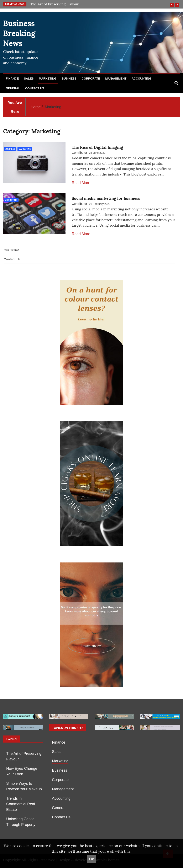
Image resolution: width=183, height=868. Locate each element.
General (13, 88)
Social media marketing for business (106, 198)
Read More (81, 183)
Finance (12, 79)
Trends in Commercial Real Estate (21, 804)
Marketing (48, 79)
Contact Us (35, 88)
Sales (29, 79)
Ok (91, 859)
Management (116, 79)
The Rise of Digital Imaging (97, 147)
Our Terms (12, 250)
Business (69, 79)
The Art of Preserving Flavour (55, 4)
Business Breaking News (19, 33)
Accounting (142, 79)
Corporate (91, 79)
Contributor (79, 153)
